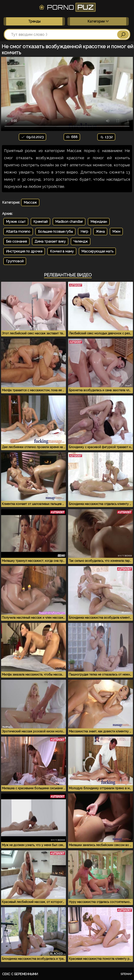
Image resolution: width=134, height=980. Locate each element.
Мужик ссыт (16, 222)
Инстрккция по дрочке (24, 251)
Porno (67, 7)
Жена (100, 232)
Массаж (30, 202)
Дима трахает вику (50, 241)
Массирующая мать (97, 251)
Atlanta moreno (18, 232)
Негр (84, 232)
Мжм (116, 232)
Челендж (81, 241)
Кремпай (40, 222)
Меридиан (99, 222)
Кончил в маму (62, 251)
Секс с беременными (20, 974)
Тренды (34, 21)
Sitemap (126, 974)
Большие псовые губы (55, 232)
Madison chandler (69, 222)
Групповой (15, 261)
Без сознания (16, 241)
